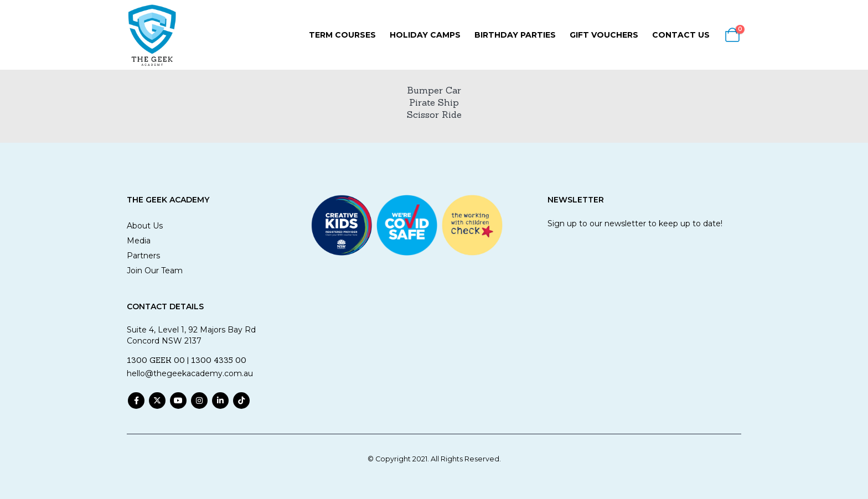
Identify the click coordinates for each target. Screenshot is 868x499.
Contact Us (681, 35)
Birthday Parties (515, 35)
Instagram (199, 401)
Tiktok (241, 401)
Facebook (136, 401)
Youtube (178, 401)
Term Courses (342, 35)
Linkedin (220, 401)
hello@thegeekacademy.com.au (190, 373)
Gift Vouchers (604, 35)
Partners (143, 256)
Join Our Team (155, 271)
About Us (145, 226)
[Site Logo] (152, 35)
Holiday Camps (425, 35)
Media (139, 241)
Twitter (157, 401)
